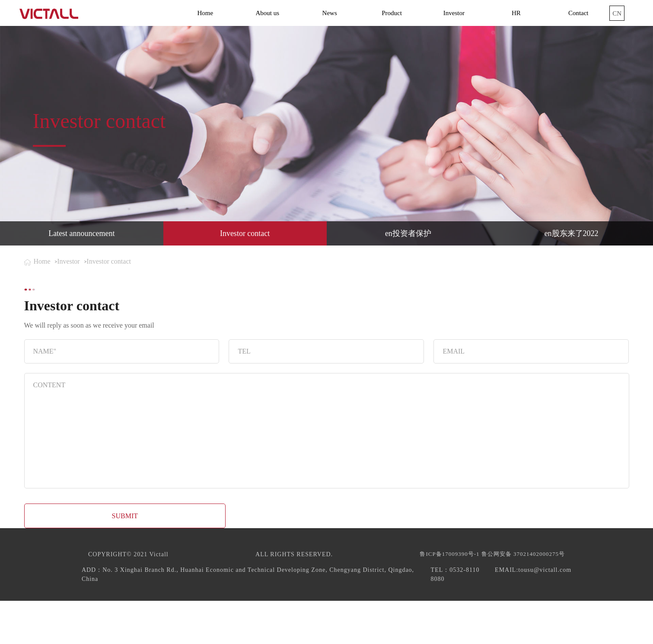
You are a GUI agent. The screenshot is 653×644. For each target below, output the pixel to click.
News (330, 13)
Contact (578, 13)
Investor (454, 13)
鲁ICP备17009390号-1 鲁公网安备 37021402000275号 (492, 554)
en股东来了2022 (572, 233)
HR (516, 13)
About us (267, 13)
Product (392, 13)
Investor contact (245, 233)
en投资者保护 (408, 233)
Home (205, 13)
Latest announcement (81, 233)
